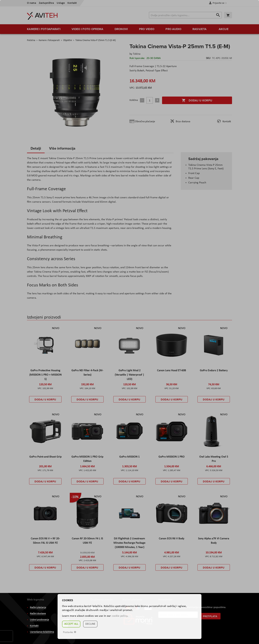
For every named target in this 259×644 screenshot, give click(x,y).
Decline (90, 624)
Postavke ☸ (70, 632)
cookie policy (120, 616)
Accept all (71, 624)
